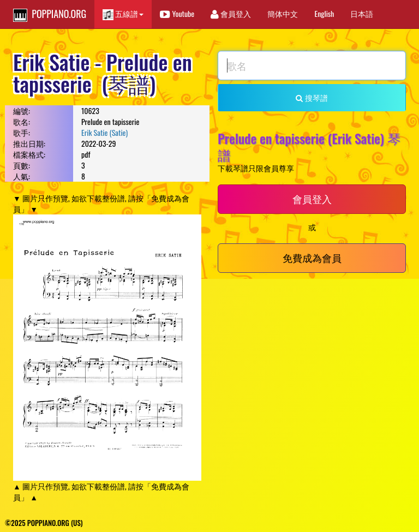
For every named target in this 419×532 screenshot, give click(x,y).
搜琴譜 (312, 97)
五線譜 (123, 14)
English (324, 13)
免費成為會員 (312, 258)
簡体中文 (283, 13)
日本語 (362, 13)
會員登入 (231, 13)
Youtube (177, 13)
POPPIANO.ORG (50, 14)
